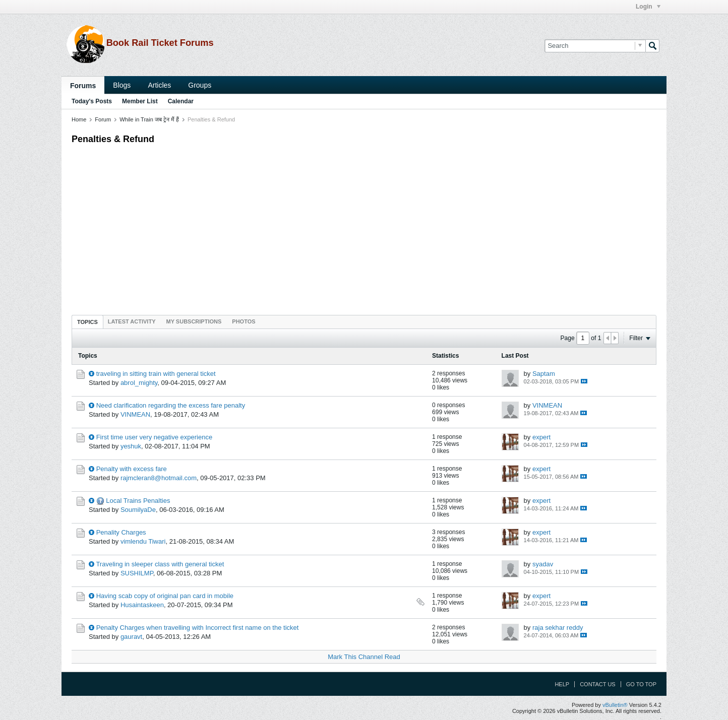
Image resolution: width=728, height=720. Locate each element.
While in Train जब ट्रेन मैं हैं (149, 119)
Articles (159, 85)
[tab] (87, 322)
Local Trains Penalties (138, 501)
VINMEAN (135, 414)
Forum (103, 119)
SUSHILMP (137, 573)
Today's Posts (92, 101)
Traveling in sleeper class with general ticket (160, 564)
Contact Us (598, 684)
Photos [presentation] (244, 321)
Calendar (181, 101)
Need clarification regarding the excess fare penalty (171, 405)
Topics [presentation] (87, 322)
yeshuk (131, 446)
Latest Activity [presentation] (132, 321)
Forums (83, 86)
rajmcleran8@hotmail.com (159, 478)
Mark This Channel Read (364, 657)
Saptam (544, 374)
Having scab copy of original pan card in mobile (165, 596)
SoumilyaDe (138, 510)
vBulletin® (615, 705)
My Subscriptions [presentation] (194, 321)
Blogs (122, 85)
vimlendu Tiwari (143, 541)
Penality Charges (121, 532)
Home (79, 119)
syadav (543, 564)
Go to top (641, 684)
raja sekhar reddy (558, 628)
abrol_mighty (139, 383)
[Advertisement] (364, 227)
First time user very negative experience (154, 437)
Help (562, 684)
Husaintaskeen (142, 605)
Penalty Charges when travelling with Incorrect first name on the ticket (198, 628)
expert (541, 437)
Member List (140, 101)
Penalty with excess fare (132, 469)
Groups (200, 85)
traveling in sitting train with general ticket (156, 374)
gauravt (131, 637)
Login (648, 7)
